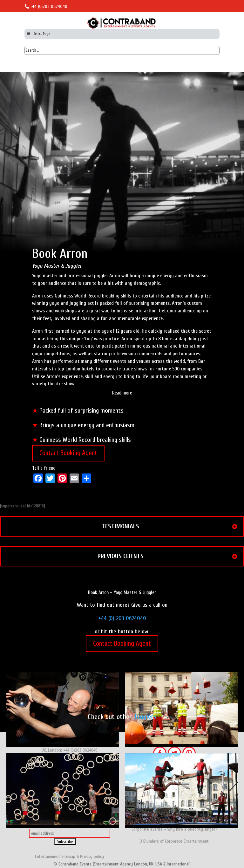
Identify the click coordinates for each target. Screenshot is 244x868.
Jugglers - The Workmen (181, 709)
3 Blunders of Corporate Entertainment (174, 841)
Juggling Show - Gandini (63, 791)
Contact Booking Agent (68, 453)
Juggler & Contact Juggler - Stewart (63, 709)
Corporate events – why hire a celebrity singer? (174, 829)
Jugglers (145, 717)
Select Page (38, 34)
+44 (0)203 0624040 (49, 7)
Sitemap (68, 856)
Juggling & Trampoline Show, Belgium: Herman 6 (181, 791)
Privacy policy (92, 856)
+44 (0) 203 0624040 (122, 618)
